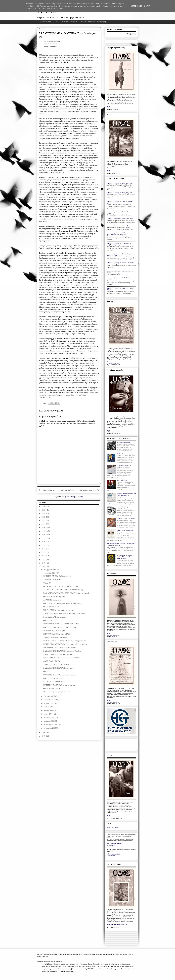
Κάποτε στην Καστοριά (123, 442)
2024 (44, 514)
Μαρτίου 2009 (49, 721)
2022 (44, 521)
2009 (44, 566)
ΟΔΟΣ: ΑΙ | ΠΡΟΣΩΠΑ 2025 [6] (126, 519)
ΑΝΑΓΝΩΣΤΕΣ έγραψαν (52, 579)
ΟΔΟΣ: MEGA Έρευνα (52, 688)
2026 (44, 506)
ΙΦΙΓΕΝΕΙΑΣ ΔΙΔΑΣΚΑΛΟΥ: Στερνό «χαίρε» (60, 648)
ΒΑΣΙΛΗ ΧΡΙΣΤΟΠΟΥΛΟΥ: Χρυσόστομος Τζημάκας (62, 651)
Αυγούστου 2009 (50, 703)
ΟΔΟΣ (46, 671)
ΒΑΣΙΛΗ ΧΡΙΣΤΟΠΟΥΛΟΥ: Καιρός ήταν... (59, 668)
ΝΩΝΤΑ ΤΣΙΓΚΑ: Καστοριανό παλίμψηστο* (59, 610)
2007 (44, 736)
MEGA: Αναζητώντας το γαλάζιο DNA (57, 692)
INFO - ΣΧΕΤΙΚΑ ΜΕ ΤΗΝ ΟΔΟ (66, 22)
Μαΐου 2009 (48, 714)
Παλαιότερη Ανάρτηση (89, 490)
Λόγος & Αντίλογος (122, 480)
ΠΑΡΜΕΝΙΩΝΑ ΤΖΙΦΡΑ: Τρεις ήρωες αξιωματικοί (62, 658)
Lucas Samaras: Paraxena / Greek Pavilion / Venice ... (62, 624)
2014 (44, 549)
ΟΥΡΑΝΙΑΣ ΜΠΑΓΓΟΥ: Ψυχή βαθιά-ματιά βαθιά (61, 586)
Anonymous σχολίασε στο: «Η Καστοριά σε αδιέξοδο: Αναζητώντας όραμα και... (119, 234)
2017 (44, 538)
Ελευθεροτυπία (111, 855)
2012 (44, 556)
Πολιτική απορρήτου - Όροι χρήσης (94, 22)
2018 (44, 535)
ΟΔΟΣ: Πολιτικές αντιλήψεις (54, 678)
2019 (44, 531)
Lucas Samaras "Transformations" (55, 617)
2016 (44, 542)
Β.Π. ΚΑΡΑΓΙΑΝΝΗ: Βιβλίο (54, 682)
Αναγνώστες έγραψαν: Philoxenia (55, 637)
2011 (44, 559)
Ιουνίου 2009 (49, 710)
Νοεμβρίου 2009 (50, 573)
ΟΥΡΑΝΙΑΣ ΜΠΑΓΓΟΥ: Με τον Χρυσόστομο (60, 675)
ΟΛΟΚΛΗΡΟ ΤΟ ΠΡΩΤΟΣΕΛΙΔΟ (117, 924)
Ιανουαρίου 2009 (50, 728)
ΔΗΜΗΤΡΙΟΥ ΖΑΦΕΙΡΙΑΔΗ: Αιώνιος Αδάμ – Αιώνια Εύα (64, 614)
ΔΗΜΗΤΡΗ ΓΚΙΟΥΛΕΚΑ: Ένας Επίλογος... (59, 654)
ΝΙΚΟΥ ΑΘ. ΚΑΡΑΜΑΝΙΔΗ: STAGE (57, 634)
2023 (44, 517)
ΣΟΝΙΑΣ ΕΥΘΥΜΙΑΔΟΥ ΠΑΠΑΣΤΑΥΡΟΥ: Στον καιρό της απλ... (67, 593)
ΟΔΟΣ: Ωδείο (48, 620)
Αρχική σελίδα (67, 490)
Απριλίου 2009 (49, 717)
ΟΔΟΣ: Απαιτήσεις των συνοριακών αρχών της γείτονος (63, 603)
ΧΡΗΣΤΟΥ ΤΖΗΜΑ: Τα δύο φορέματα (57, 576)
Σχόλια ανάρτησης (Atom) (74, 497)
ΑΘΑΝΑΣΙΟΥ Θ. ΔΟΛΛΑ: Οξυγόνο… (57, 665)
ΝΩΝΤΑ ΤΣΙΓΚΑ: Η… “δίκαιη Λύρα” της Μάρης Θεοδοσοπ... (66, 641)
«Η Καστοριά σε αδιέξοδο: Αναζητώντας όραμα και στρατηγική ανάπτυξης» (124, 467)
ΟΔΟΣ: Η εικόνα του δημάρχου (54, 597)
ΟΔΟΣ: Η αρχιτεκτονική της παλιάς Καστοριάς (60, 627)
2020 (44, 528)
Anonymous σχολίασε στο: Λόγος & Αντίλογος (120, 183)
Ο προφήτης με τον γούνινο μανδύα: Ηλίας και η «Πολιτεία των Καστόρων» (125, 557)
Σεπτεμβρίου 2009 (50, 700)
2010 (44, 563)
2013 (44, 552)
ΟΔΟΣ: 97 (47, 583)
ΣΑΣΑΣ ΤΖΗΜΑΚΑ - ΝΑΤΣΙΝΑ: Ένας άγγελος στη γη (63, 590)
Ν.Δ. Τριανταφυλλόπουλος (114, 844)
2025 (44, 510)
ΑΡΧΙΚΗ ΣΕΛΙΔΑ (45, 22)
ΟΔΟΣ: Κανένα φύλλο (51, 607)
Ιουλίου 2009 (49, 707)
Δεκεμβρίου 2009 (50, 570)
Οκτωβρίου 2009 (50, 696)
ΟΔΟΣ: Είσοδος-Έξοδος (52, 661)
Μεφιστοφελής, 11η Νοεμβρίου (54, 631)
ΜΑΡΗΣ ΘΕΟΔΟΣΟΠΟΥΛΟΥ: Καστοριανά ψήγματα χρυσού (65, 644)
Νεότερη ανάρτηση (47, 490)
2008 (44, 732)
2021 (44, 524)
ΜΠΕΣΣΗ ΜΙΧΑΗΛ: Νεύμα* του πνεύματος (59, 685)
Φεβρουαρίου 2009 (51, 725)
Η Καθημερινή (111, 845)
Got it (147, 6)
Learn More (136, 6)
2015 (44, 545)
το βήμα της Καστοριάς (113, 108)
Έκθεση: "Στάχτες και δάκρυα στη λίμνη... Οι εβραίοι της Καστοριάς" (126, 495)
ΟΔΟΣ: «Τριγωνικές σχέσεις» (125, 454)
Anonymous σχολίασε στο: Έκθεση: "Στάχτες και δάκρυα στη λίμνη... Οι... (120, 255)
